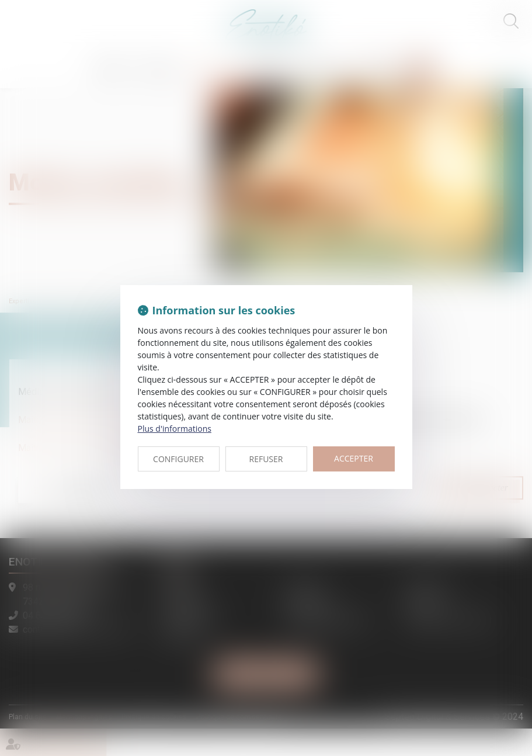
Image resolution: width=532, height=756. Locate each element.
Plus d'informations (175, 429)
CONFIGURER (178, 459)
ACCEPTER (354, 458)
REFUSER (266, 459)
